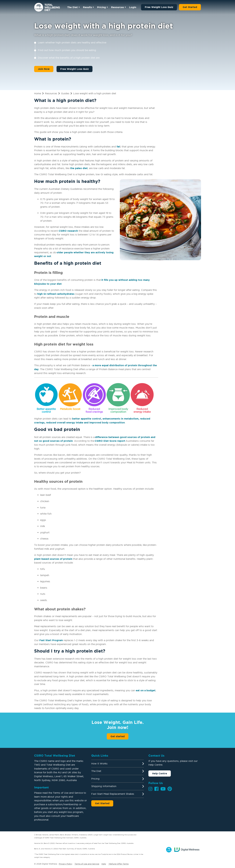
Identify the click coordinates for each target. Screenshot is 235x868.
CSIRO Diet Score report (110, 441)
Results (88, 7)
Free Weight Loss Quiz (159, 7)
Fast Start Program (51, 640)
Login (133, 7)
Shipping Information (104, 786)
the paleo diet (79, 168)
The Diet (72, 7)
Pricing (101, 7)
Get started (118, 736)
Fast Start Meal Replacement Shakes (113, 794)
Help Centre (160, 773)
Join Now (44, 69)
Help (104, 864)
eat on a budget (146, 690)
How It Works (99, 763)
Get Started (190, 7)
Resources (118, 7)
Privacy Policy (66, 864)
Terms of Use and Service (87, 864)
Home (38, 93)
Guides (65, 93)
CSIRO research (68, 231)
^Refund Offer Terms (118, 864)
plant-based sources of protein (53, 559)
